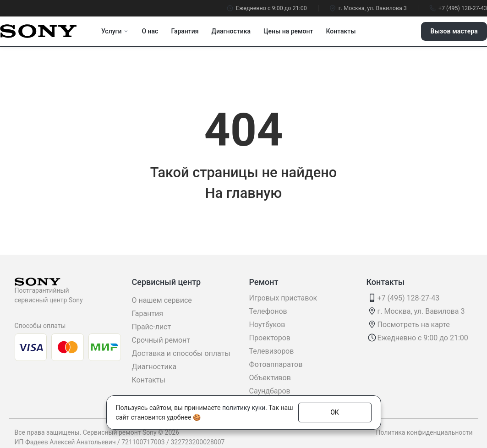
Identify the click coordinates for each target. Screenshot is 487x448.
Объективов (270, 378)
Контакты (341, 31)
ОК (335, 412)
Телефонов (268, 311)
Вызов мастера (454, 31)
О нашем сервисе (162, 300)
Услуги (115, 31)
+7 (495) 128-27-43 (458, 8)
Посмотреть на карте (414, 325)
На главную (244, 193)
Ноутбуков (267, 325)
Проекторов (270, 338)
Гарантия (185, 31)
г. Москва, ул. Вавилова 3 (368, 8)
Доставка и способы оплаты (181, 353)
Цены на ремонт (288, 31)
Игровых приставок (283, 298)
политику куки (244, 408)
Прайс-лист (152, 327)
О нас (150, 31)
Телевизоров (272, 351)
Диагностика (231, 31)
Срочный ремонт (161, 340)
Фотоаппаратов (276, 364)
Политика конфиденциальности (424, 432)
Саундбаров (270, 391)
